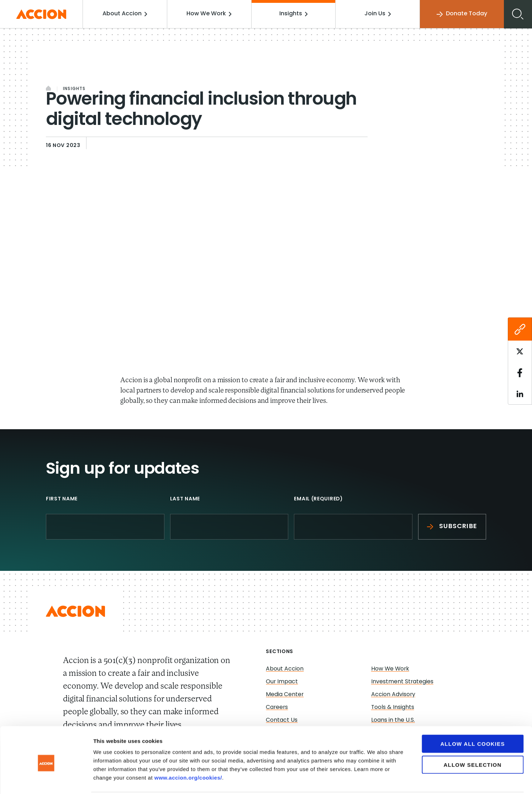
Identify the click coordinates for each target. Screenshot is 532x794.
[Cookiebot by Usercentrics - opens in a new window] (46, 780)
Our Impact (282, 682)
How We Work (210, 14)
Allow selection (473, 738)
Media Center (285, 695)
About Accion (126, 14)
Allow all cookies (472, 717)
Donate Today (462, 14)
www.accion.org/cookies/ (188, 751)
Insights (294, 14)
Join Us (378, 14)
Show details (373, 780)
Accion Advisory (393, 695)
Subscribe (452, 527)
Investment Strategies (402, 682)
